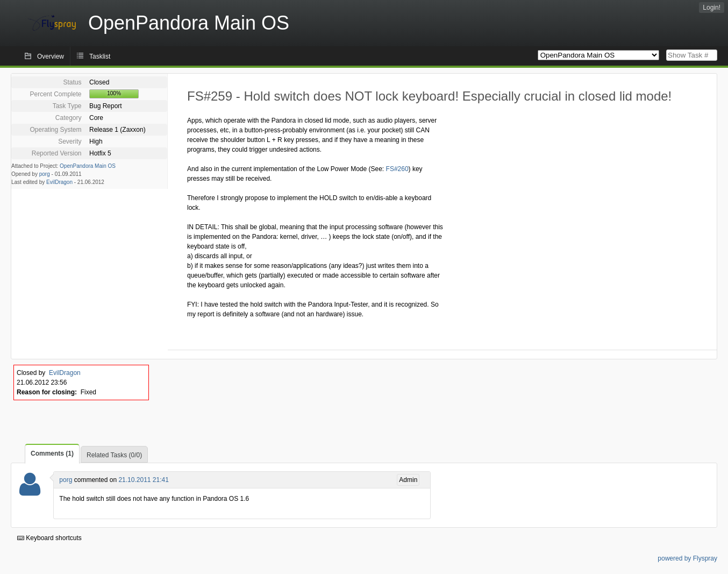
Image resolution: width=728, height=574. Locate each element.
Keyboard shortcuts (49, 538)
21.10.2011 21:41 (143, 480)
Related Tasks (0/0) (114, 455)
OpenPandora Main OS (88, 166)
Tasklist (100, 56)
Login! (712, 8)
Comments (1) (52, 453)
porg (45, 174)
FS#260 (397, 169)
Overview (51, 56)
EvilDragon (59, 182)
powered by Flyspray (687, 558)
